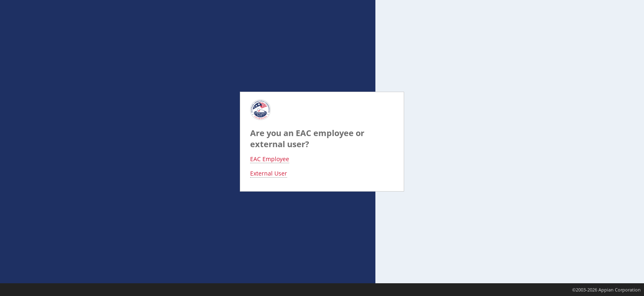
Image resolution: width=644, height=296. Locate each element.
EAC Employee (270, 159)
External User (269, 173)
